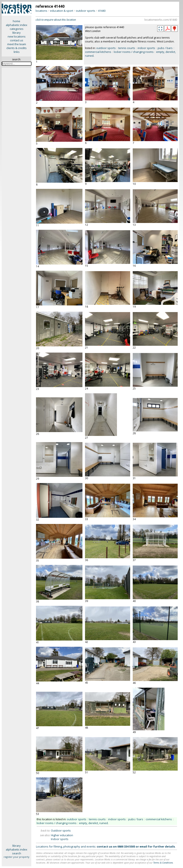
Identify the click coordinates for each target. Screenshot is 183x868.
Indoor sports (60, 839)
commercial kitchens (98, 52)
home (17, 21)
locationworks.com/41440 (161, 20)
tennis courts (127, 48)
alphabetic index (17, 25)
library (17, 33)
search (17, 853)
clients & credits (17, 48)
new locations (17, 36)
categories (17, 29)
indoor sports (146, 48)
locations (41, 11)
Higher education (62, 835)
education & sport (62, 11)
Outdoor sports (61, 830)
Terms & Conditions (163, 863)
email (143, 846)
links (17, 52)
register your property (17, 857)
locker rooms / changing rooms (134, 52)
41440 (102, 11)
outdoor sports (86, 11)
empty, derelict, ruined (93, 823)
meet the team (17, 44)
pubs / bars (165, 48)
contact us (17, 40)
